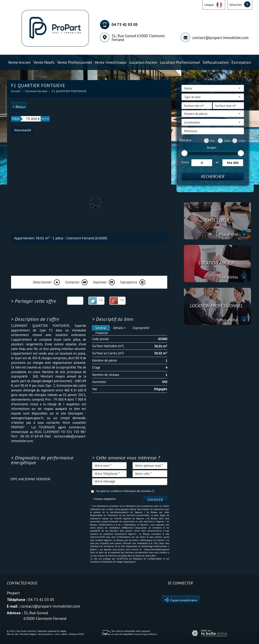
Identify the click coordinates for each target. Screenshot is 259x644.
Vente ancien (19, 62)
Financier (102, 333)
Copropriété (141, 328)
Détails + (119, 328)
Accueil (16, 91)
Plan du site (13, 634)
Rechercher (213, 176)
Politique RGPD (77, 634)
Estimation (241, 62)
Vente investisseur (111, 62)
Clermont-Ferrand (36, 91)
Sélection (236, 5)
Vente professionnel (75, 62)
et (217, 162)
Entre (185, 162)
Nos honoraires (45, 634)
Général (101, 328)
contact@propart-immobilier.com (220, 38)
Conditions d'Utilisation (101, 562)
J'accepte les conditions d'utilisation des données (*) (125, 491)
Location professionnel (180, 62)
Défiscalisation (216, 62)
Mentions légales (28, 634)
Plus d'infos (233, 234)
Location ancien (143, 62)
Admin (64, 634)
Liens (57, 634)
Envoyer (155, 500)
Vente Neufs (44, 62)
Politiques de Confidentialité (147, 559)
